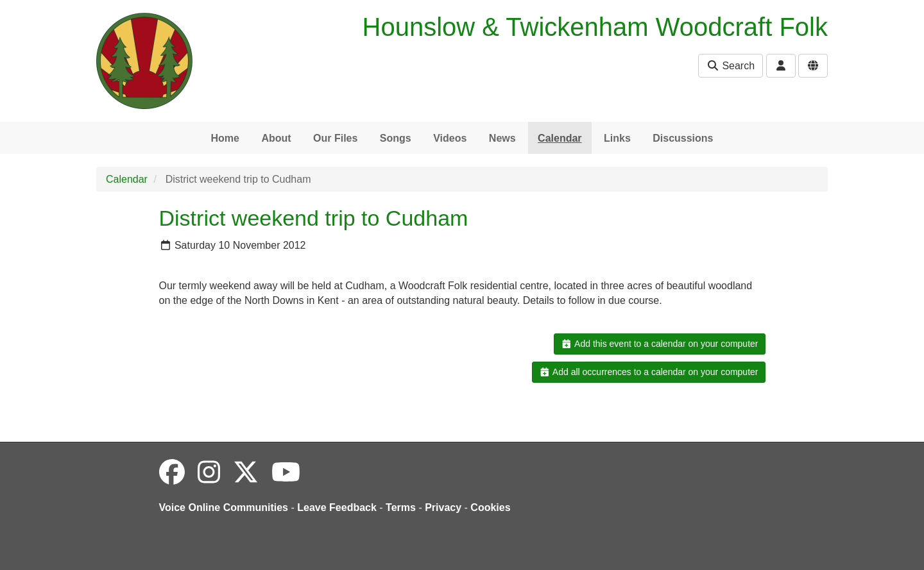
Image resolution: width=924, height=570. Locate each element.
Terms (401, 507)
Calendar (560, 138)
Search (731, 66)
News (502, 138)
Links (617, 138)
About (276, 138)
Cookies (490, 507)
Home (225, 138)
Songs (396, 138)
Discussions (683, 138)
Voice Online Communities (224, 507)
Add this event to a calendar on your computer (659, 344)
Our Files (335, 138)
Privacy (443, 507)
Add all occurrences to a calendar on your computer (648, 372)
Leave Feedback (337, 507)
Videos (450, 138)
